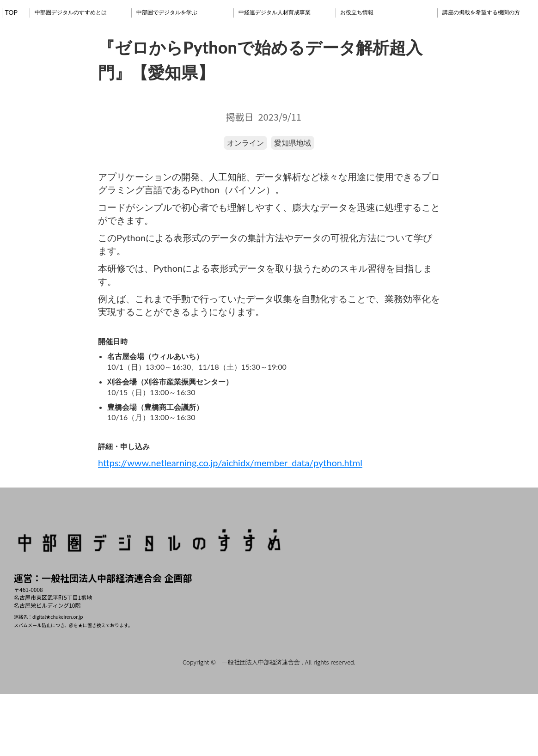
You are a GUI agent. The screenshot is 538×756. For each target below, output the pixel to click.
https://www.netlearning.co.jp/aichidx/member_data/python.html (230, 463)
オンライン (245, 143)
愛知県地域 (293, 143)
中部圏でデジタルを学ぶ (167, 12)
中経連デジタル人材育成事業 (275, 12)
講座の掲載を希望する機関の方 (481, 12)
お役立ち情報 (357, 12)
